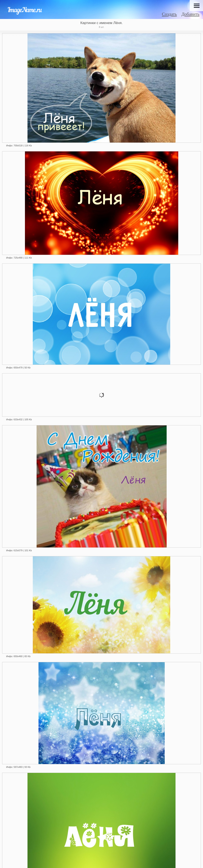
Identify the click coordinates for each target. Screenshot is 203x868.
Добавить (190, 14)
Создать (169, 14)
